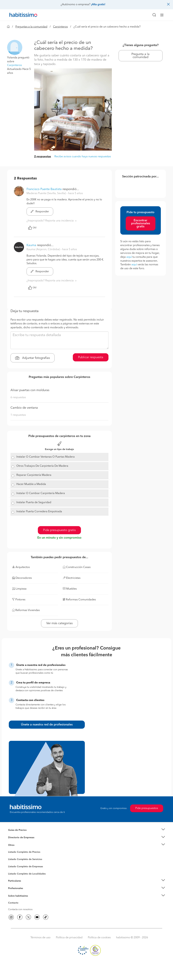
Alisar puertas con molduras (30, 390)
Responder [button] (40, 212)
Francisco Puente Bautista (44, 189)
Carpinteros (60, 27)
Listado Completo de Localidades (27, 874)
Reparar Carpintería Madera (34, 475)
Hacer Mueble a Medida (31, 484)
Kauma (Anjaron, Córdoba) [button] (44, 249)
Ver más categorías (59, 623)
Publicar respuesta (91, 357)
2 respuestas (43, 157)
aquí (129, 257)
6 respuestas (18, 398)
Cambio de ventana (24, 408)
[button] (15, 47)
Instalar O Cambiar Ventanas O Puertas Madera (46, 457)
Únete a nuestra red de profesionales (47, 725)
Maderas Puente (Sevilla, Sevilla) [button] (47, 193)
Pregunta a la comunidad (140, 56)
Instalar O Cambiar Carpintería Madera (41, 493)
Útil (32, 228)
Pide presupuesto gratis (59, 530)
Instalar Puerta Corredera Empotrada (39, 512)
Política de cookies (99, 938)
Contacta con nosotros (20, 909)
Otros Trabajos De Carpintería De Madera (42, 466)
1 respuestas (18, 415)
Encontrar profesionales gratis (141, 223)
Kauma (31, 245)
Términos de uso (40, 938)
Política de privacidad (69, 938)
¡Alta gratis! (98, 5)
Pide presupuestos (147, 808)
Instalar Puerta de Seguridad (34, 502)
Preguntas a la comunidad (31, 27)
